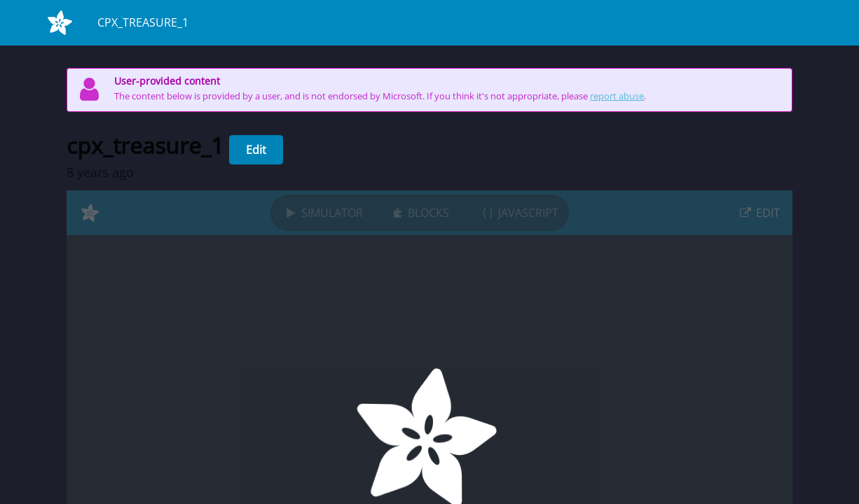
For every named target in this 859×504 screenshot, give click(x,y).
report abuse (617, 96)
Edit (256, 150)
